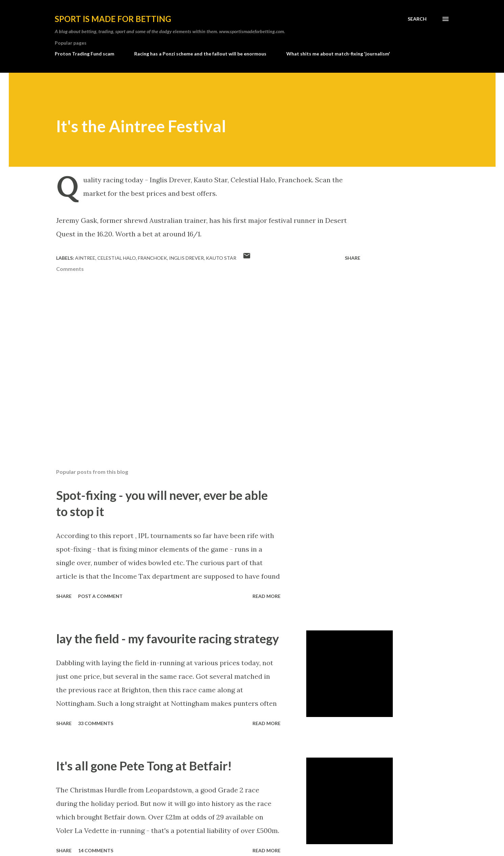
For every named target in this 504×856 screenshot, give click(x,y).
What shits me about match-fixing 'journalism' (338, 54)
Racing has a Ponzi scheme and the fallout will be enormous (200, 54)
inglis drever (186, 258)
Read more (267, 596)
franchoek (152, 258)
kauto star (221, 258)
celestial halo (117, 258)
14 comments (96, 850)
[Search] (417, 19)
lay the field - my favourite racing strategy (167, 639)
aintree (85, 258)
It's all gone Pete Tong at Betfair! (144, 766)
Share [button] (353, 258)
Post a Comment (100, 596)
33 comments (96, 723)
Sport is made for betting (113, 19)
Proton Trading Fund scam (85, 54)
